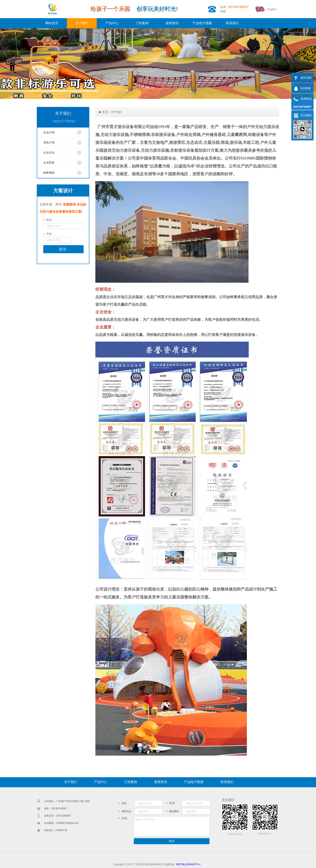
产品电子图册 (202, 23)
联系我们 (232, 23)
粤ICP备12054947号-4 (188, 864)
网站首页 (52, 23)
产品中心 (112, 23)
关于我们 (82, 23)
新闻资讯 (172, 23)
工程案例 (142, 23)
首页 (105, 112)
